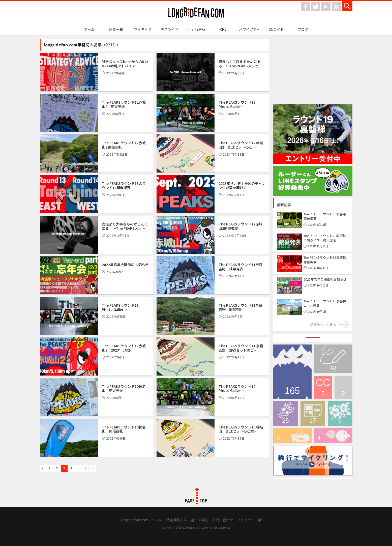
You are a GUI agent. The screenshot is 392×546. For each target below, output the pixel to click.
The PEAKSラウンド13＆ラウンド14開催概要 (124, 185)
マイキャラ (143, 29)
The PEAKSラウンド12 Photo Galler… (237, 104)
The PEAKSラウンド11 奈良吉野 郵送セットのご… (241, 348)
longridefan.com (196, 13)
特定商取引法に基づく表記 (187, 520)
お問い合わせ (223, 520)
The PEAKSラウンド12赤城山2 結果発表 (124, 104)
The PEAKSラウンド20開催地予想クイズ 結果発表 (325, 238)
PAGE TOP (196, 496)
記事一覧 (116, 29)
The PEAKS (196, 29)
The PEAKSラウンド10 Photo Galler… (237, 389)
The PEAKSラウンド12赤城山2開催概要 (240, 226)
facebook (305, 7)
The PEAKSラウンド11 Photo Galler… (120, 307)
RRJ (223, 29)
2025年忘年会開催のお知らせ (325, 279)
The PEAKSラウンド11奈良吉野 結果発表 (240, 267)
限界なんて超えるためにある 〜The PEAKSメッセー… (242, 64)
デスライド (169, 29)
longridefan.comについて (141, 520)
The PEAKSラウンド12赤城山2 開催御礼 (124, 145)
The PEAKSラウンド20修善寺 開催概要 (325, 216)
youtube (326, 7)
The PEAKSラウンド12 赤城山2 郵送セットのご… (241, 145)
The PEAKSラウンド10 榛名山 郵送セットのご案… (241, 429)
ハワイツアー (249, 29)
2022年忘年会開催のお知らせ (125, 265)
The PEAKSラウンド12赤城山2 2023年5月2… (124, 348)
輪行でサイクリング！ (292, 436)
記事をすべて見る (323, 324)
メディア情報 (313, 414)
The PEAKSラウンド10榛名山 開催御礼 (124, 429)
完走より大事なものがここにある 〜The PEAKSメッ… (125, 226)
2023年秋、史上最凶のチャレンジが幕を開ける (242, 185)
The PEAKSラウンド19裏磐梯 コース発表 (326, 303)
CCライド (276, 29)
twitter (316, 7)
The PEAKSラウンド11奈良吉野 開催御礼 (240, 307)
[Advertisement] (313, 70)
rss (336, 7)
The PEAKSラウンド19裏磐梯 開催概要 (325, 260)
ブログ (303, 29)
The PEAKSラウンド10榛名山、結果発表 (124, 389)
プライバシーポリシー (254, 520)
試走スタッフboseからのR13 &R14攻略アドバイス (125, 64)
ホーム (89, 29)
